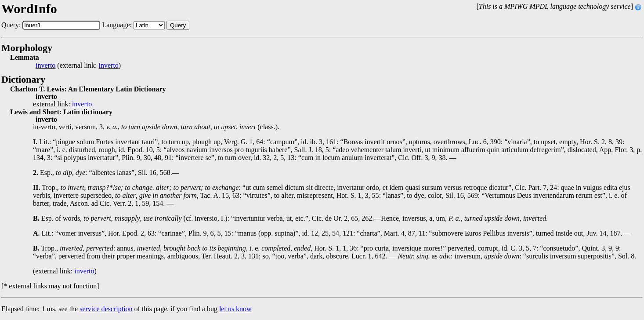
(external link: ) (78, 65)
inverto (45, 65)
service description (106, 309)
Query (178, 25)
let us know (235, 309)
